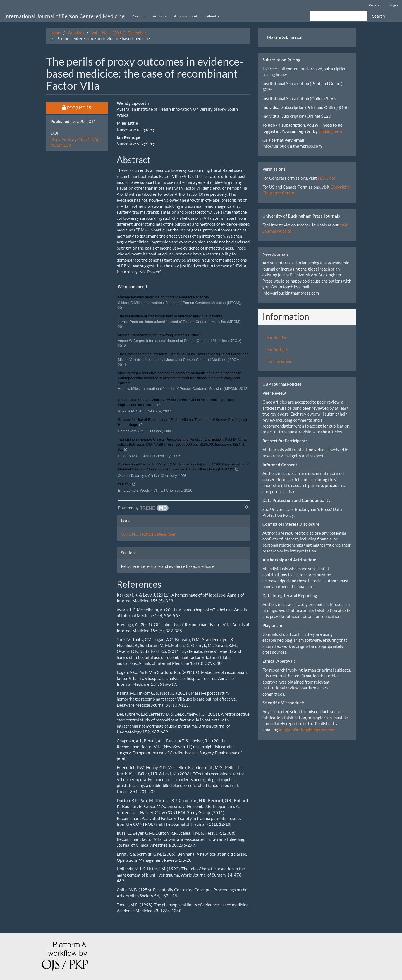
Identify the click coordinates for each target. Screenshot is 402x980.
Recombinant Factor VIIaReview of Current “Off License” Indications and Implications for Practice (176, 403)
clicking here (330, 131)
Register (375, 5)
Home (56, 33)
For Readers (278, 337)
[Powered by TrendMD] (143, 508)
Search (378, 16)
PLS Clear (327, 178)
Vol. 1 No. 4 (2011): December (119, 33)
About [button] (213, 16)
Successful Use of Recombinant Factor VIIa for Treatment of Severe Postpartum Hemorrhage (182, 423)
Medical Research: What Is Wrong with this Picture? (160, 335)
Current (139, 16)
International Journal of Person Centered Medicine (64, 16)
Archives (159, 16)
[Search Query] (338, 16)
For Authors (277, 349)
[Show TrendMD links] (247, 507)
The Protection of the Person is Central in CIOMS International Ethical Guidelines (183, 354)
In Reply (127, 485)
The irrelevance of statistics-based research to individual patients (170, 316)
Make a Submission (285, 37)
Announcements (186, 16)
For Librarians (279, 361)
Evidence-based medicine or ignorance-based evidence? (163, 297)
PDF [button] (85, 107)
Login (394, 5)
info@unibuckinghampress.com (307, 730)
